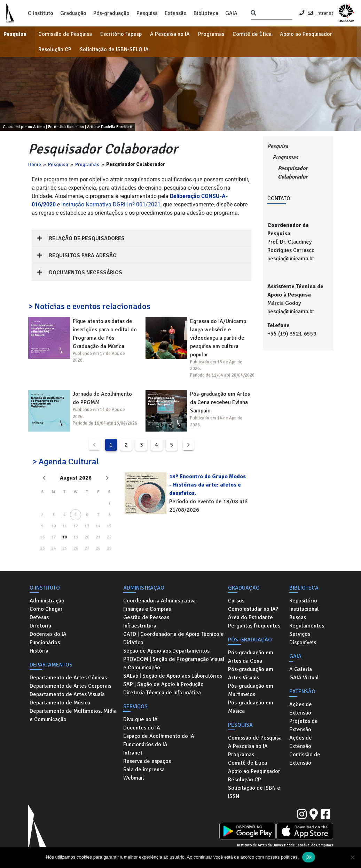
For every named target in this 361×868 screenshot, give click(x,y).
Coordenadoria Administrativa (159, 601)
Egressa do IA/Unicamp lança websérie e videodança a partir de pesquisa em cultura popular (218, 338)
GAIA (231, 13)
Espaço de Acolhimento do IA (159, 736)
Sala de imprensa (144, 770)
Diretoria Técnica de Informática (162, 693)
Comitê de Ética (252, 34)
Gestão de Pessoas (146, 617)
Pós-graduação (111, 13)
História (39, 651)
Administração (47, 601)
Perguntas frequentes (254, 626)
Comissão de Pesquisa (65, 34)
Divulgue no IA (140, 719)
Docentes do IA (48, 634)
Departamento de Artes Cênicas (68, 678)
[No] (352, 857)
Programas (211, 34)
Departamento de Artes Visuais (67, 694)
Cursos (236, 601)
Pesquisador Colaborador (293, 173)
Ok (309, 857)
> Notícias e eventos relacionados (89, 306)
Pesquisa (147, 13)
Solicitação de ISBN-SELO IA (114, 49)
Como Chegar (46, 609)
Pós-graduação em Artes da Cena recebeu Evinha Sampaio (220, 402)
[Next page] (188, 445)
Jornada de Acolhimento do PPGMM (102, 398)
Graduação (73, 13)
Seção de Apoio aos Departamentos (166, 651)
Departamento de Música (60, 703)
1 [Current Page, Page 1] (111, 445)
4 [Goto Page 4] (156, 445)
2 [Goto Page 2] (126, 445)
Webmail (134, 778)
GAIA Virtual (304, 678)
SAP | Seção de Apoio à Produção (163, 684)
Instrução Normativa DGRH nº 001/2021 (111, 204)
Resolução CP (55, 49)
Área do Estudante (250, 617)
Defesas (39, 617)
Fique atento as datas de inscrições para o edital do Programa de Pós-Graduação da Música (105, 334)
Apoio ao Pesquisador (306, 34)
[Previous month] (44, 478)
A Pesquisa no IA (170, 34)
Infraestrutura (140, 626)
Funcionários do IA (145, 744)
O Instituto (41, 13)
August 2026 (76, 478)
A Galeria (301, 669)
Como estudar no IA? (253, 609)
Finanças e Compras (147, 609)
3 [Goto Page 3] (142, 445)
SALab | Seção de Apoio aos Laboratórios (173, 676)
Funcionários (45, 642)
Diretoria (40, 626)
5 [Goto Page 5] (172, 445)
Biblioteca (206, 13)
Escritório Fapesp (121, 34)
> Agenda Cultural (66, 461)
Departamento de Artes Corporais (70, 686)
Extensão (176, 13)
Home (35, 164)
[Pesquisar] (253, 13)
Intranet (325, 13)
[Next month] (107, 478)
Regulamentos (307, 626)
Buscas (298, 617)
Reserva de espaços (147, 761)
